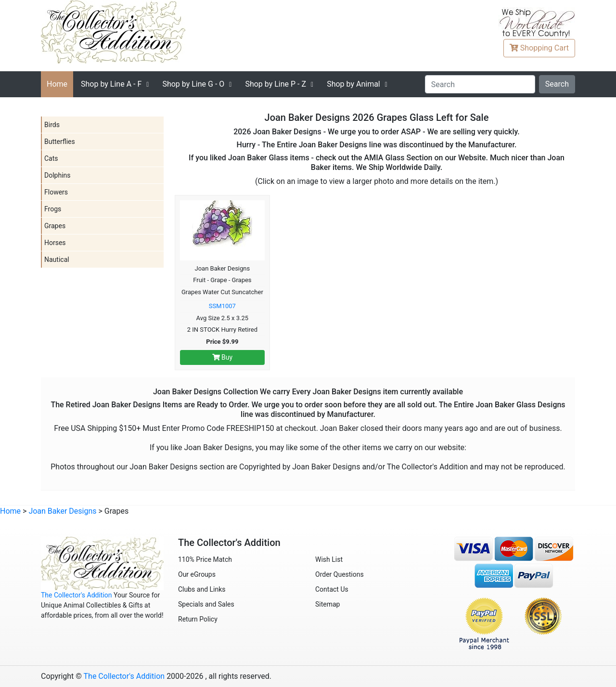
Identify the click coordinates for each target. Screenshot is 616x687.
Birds (52, 125)
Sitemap (327, 604)
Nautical (57, 259)
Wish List (329, 559)
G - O (193, 84)
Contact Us (332, 589)
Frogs (53, 209)
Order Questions (340, 574)
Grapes (55, 226)
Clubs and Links (202, 589)
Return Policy (198, 619)
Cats (51, 158)
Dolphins (58, 175)
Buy (223, 357)
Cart (539, 48)
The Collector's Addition (77, 595)
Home (57, 84)
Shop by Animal (353, 84)
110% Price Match (205, 559)
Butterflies (60, 142)
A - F (111, 84)
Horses (55, 243)
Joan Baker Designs (62, 511)
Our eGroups (197, 574)
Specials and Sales (206, 604)
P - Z (276, 84)
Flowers (56, 192)
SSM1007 (222, 306)
